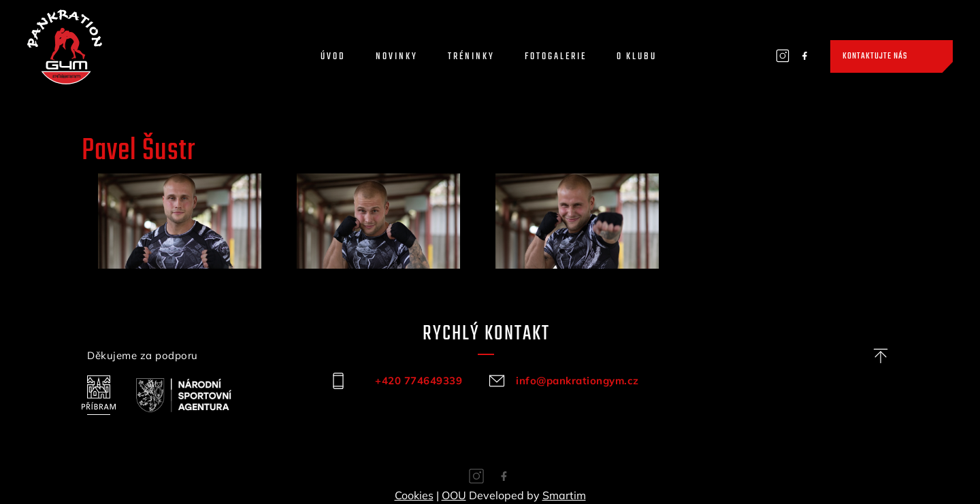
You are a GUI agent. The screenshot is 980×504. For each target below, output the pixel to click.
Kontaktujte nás (875, 56)
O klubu (637, 57)
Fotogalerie (556, 57)
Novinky (397, 57)
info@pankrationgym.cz (577, 381)
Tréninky (471, 57)
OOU (454, 495)
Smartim (564, 495)
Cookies (414, 495)
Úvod (333, 57)
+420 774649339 (419, 381)
